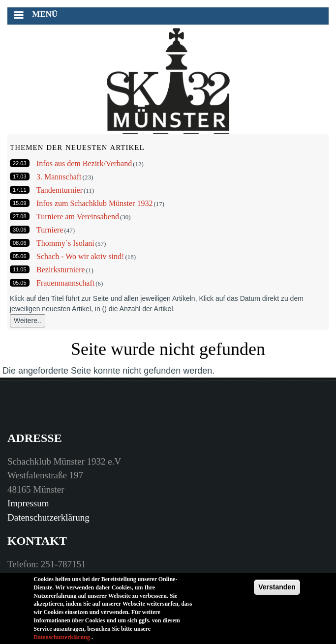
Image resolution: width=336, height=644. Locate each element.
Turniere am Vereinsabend (78, 217)
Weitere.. (28, 321)
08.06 (20, 243)
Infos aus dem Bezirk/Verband (84, 163)
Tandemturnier (60, 190)
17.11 (20, 190)
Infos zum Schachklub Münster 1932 (94, 203)
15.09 (20, 203)
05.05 (20, 283)
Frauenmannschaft (65, 283)
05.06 (20, 256)
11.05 (20, 269)
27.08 (20, 216)
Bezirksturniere (61, 270)
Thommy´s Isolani (65, 243)
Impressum (28, 503)
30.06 (20, 230)
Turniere (50, 230)
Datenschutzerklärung (48, 517)
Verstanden (277, 592)
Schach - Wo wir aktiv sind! (80, 256)
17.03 (20, 176)
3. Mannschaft (59, 177)
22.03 (20, 163)
